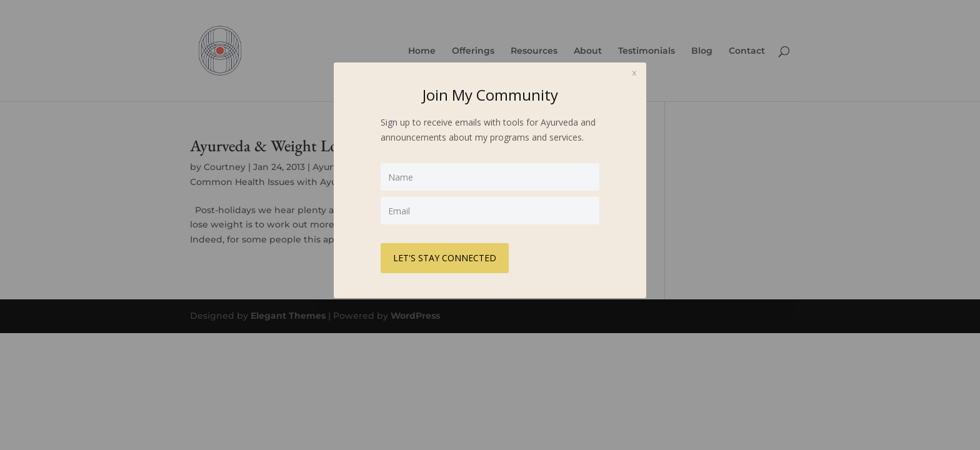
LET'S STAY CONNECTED (445, 258)
